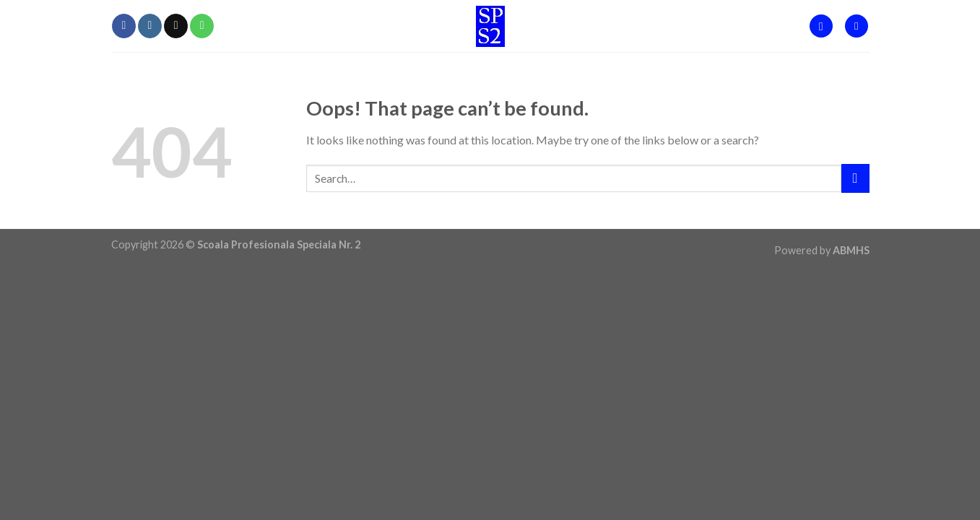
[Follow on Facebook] (124, 26)
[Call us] (202, 26)
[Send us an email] (176, 26)
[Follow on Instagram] (150, 26)
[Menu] (857, 26)
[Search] (821, 26)
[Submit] (855, 178)
